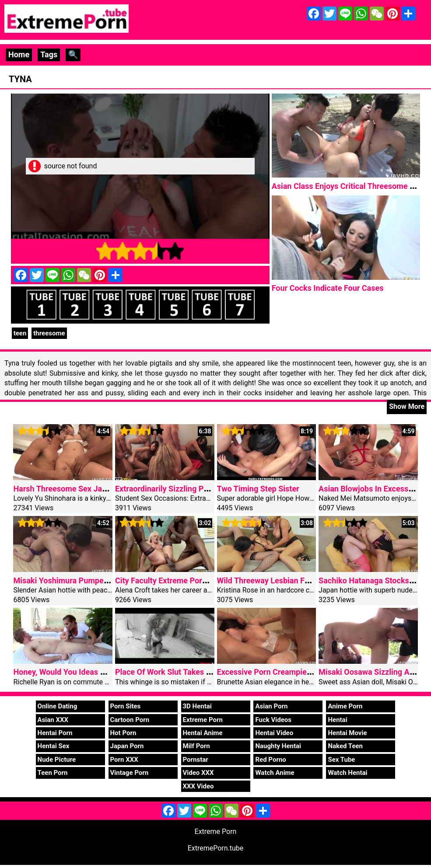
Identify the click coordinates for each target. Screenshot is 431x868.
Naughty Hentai (278, 746)
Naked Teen (345, 746)
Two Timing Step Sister (258, 489)
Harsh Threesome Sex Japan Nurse (75, 489)
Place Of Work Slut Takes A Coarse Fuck (186, 672)
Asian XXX (53, 720)
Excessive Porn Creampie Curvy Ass (281, 672)
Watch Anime (275, 773)
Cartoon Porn (130, 720)
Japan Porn (127, 746)
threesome (49, 333)
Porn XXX (124, 760)
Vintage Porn (130, 773)
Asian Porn (271, 706)
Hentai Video (274, 733)
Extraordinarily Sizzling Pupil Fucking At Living (197, 489)
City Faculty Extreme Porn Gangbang (180, 580)
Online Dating (58, 706)
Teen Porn (53, 773)
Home (19, 54)
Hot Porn (123, 733)
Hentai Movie (347, 733)
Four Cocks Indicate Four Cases (328, 288)
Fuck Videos (273, 720)
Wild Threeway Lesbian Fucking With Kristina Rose (306, 580)
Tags (49, 54)
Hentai (337, 720)
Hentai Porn (55, 733)
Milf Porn (196, 746)
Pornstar (196, 760)
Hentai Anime (203, 733)
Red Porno (270, 760)
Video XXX (198, 773)
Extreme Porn (203, 720)
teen (20, 333)
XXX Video (198, 786)
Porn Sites (126, 706)
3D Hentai (197, 706)
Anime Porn (345, 706)
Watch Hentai (347, 773)
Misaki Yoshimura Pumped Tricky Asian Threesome (104, 580)
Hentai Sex (54, 746)
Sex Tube (341, 760)
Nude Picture (57, 760)
